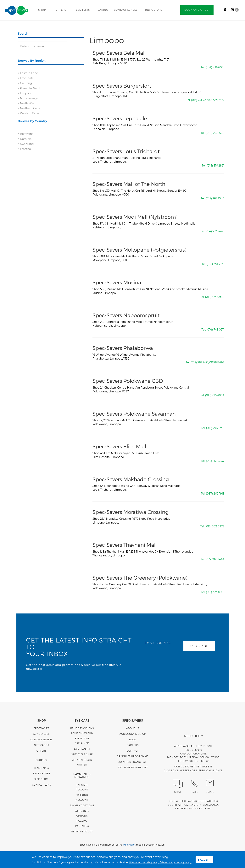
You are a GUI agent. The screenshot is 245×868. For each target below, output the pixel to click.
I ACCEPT (205, 860)
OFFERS (61, 10)
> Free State (26, 78)
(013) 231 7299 (200, 100)
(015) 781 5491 (200, 362)
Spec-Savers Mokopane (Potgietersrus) (139, 250)
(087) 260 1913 (215, 494)
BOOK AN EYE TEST (197, 10)
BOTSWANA (211, 805)
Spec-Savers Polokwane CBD (128, 381)
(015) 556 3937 (215, 461)
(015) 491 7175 (216, 264)
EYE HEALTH (82, 749)
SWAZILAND (203, 808)
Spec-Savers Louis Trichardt (126, 151)
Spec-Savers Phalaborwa (123, 348)
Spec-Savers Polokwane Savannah (134, 414)
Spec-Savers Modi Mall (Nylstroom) (135, 217)
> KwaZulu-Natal (29, 88)
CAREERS (133, 745)
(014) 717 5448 (215, 231)
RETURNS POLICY (82, 831)
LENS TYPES (41, 768)
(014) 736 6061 (215, 67)
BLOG (133, 739)
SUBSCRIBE (199, 646)
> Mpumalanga (28, 98)
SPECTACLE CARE (82, 754)
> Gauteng (25, 83)
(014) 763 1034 (215, 133)
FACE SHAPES (42, 773)
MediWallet (129, 845)
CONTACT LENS (42, 785)
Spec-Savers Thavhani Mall (125, 545)
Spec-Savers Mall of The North (129, 184)
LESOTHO (181, 808)
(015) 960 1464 (215, 559)
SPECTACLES (42, 728)
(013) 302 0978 (215, 526)
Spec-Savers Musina (117, 282)
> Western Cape (28, 113)
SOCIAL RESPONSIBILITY (133, 767)
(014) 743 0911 (215, 330)
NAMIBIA (195, 805)
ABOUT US (133, 728)
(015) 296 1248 (215, 428)
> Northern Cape (29, 108)
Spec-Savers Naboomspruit (126, 315)
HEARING (102, 10)
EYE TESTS (83, 10)
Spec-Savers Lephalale (120, 118)
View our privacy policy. (176, 862)
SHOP (42, 10)
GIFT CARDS (41, 745)
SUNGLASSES (42, 734)
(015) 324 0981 (215, 592)
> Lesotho (24, 149)
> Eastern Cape (28, 73)
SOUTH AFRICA (178, 805)
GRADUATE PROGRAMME (133, 756)
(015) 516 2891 (216, 166)
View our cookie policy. (144, 862)
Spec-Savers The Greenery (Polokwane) (140, 578)
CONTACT (133, 751)
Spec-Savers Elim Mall (119, 446)
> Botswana (26, 134)
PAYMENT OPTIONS (82, 805)
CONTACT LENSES (126, 10)
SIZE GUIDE (42, 779)
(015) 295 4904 (215, 395)
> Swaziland (26, 144)
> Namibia (25, 139)
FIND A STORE (153, 10)
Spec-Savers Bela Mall (119, 53)
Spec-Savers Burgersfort (122, 86)
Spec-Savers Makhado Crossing (131, 479)
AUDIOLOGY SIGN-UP (133, 734)
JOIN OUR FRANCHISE (133, 762)
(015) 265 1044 (215, 198)
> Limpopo (25, 93)
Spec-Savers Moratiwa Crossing (131, 512)
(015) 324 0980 (215, 297)
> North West (27, 103)
